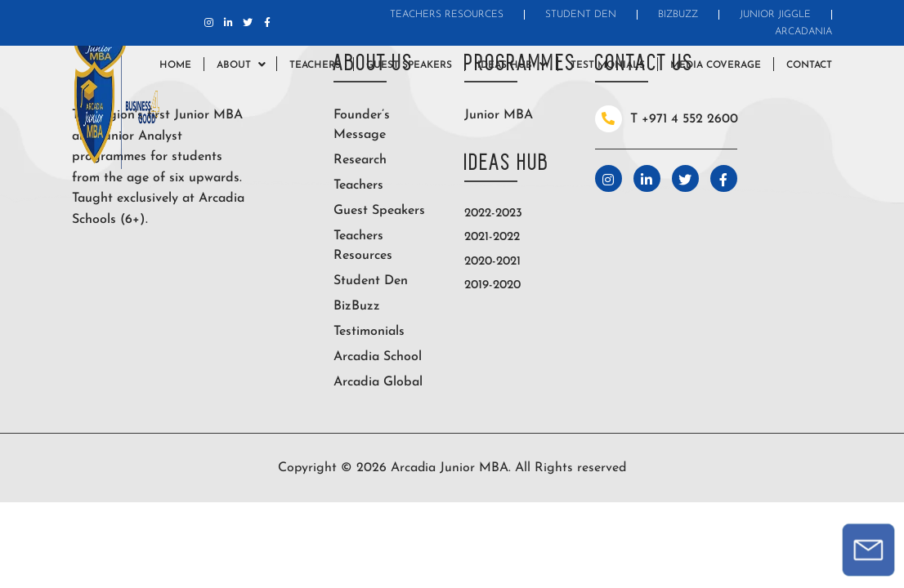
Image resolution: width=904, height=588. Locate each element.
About (234, 65)
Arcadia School (378, 357)
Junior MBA (499, 115)
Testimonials (608, 65)
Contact (809, 65)
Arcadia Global (378, 382)
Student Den (581, 15)
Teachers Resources (447, 15)
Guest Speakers (409, 65)
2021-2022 (492, 237)
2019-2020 (492, 285)
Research (360, 160)
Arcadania (803, 32)
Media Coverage (716, 65)
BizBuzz (678, 15)
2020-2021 (492, 262)
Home (175, 65)
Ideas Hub (505, 65)
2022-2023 (493, 214)
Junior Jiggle (775, 15)
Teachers (315, 65)
